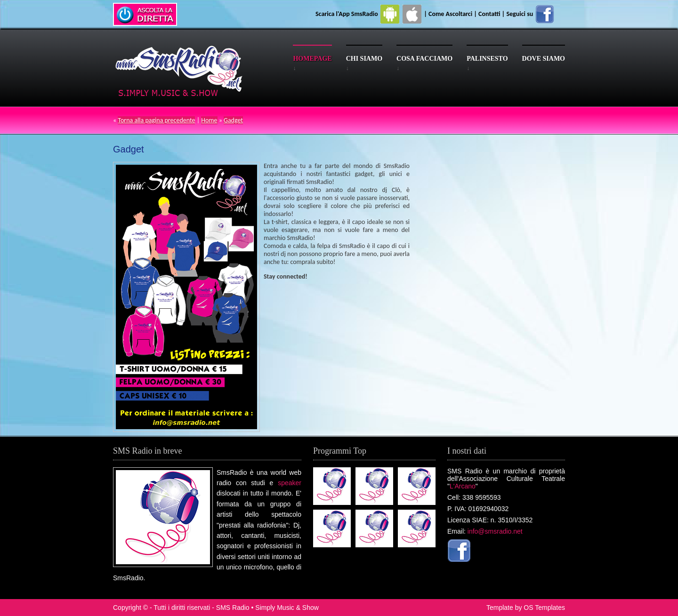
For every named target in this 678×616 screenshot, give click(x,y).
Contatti (489, 14)
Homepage (312, 59)
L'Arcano (463, 486)
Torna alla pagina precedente (156, 120)
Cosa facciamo (424, 59)
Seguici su (531, 14)
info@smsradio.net (495, 531)
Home (209, 120)
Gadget (233, 120)
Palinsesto (487, 59)
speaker (290, 483)
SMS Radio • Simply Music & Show (267, 608)
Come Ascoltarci (451, 14)
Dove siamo (544, 59)
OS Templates (544, 608)
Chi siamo (364, 59)
